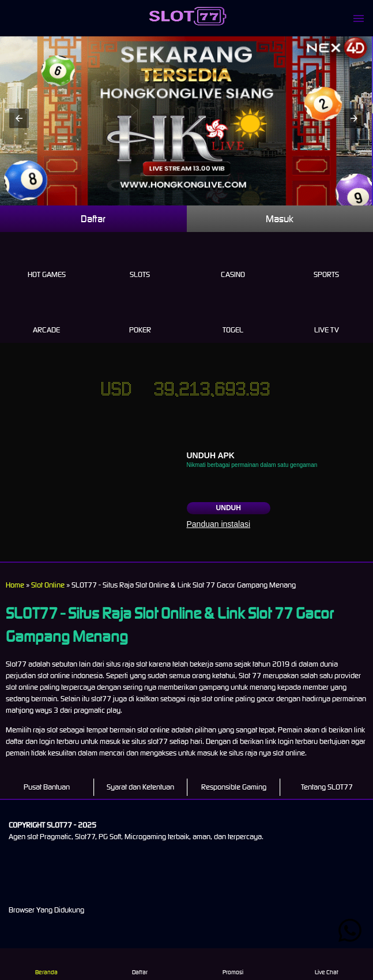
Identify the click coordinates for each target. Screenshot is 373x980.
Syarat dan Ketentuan (140, 787)
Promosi (233, 964)
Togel (233, 317)
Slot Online (48, 585)
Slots (140, 261)
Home (15, 585)
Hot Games (47, 261)
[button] (19, 118)
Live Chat (326, 964)
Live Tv (326, 317)
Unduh (229, 508)
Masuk (280, 219)
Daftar (93, 219)
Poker (140, 317)
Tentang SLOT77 (327, 787)
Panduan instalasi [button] (219, 524)
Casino (233, 261)
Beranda (46, 964)
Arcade (47, 317)
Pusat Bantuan (47, 787)
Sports (326, 261)
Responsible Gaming (234, 787)
